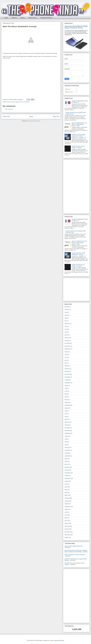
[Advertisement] (70, 186)
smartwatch (26, 102)
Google (17, 102)
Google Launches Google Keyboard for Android (79, 135)
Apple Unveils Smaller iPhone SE (73, 546)
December (67, 343)
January (67, 307)
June (66, 312)
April (66, 332)
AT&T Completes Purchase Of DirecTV (75, 555)
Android (9, 102)
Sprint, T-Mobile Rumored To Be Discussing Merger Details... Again (79, 124)
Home (6, 18)
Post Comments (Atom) (34, 121)
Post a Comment (9, 109)
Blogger (62, 641)
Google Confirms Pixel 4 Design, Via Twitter (78, 147)
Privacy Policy (32, 18)
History (23, 18)
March (66, 315)
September (67, 349)
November (67, 346)
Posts (68, 89)
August (66, 352)
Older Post (56, 116)
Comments (69, 92)
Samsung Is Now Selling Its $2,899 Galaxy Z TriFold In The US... (76, 27)
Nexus (21, 102)
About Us (14, 18)
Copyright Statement (46, 18)
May (66, 321)
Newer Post (6, 116)
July (66, 318)
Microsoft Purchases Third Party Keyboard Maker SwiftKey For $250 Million (76, 551)
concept (13, 102)
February (67, 324)
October (67, 380)
